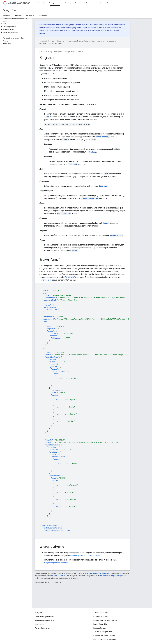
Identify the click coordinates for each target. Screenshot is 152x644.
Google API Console (101, 617)
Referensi (88, 3)
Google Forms (11, 10)
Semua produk (70, 3)
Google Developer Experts (44, 620)
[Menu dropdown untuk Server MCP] (112, 3)
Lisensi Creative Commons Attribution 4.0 (97, 573)
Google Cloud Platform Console (105, 620)
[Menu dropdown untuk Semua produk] (79, 3)
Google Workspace (55, 52)
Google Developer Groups (44, 617)
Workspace (19, 3)
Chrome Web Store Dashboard (105, 639)
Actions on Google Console (103, 632)
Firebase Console (100, 628)
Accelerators (40, 624)
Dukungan (43, 15)
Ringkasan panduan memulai (56, 563)
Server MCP (105, 3)
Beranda (41, 3)
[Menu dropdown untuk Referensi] (95, 3)
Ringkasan (7, 15)
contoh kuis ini (45, 280)
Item (101, 174)
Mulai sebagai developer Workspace (84, 556)
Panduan (81, 52)
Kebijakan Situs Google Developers (111, 576)
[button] (15, 21)
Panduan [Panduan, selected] (19, 15)
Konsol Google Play (100, 624)
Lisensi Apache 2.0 (59, 576)
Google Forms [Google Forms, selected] (55, 3)
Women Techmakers (43, 628)
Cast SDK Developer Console (104, 636)
